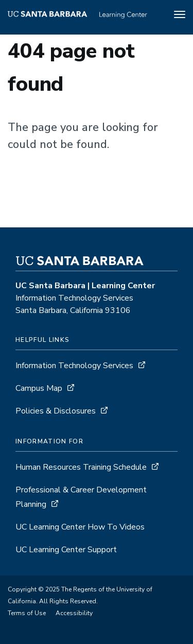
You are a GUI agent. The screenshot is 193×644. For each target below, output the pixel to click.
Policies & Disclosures (56, 411)
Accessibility (74, 613)
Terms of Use (27, 613)
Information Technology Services (74, 366)
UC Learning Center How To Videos (80, 527)
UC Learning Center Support (66, 550)
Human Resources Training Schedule (81, 467)
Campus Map (39, 388)
